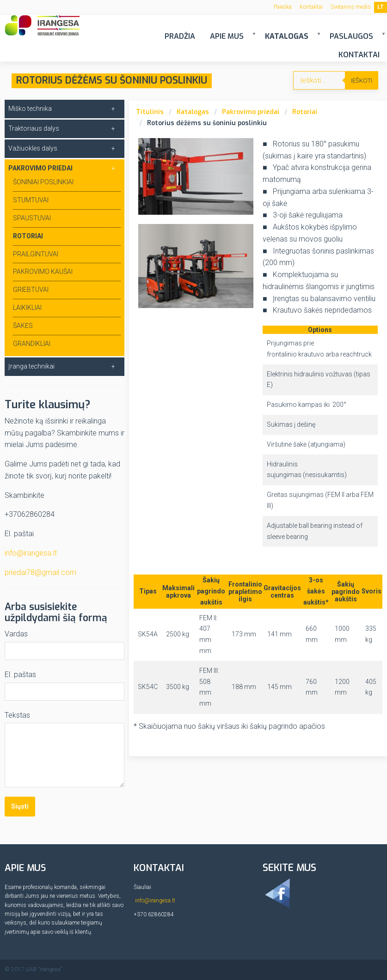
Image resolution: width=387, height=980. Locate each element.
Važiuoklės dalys (33, 148)
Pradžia (180, 36)
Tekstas (17, 715)
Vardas (16, 634)
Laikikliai (27, 308)
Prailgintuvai (36, 254)
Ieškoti (362, 81)
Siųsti (20, 806)
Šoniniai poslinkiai (43, 182)
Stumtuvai (31, 200)
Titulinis (150, 112)
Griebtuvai (31, 290)
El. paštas (20, 675)
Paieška (283, 7)
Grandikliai (32, 344)
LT (381, 7)
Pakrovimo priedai (251, 112)
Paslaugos (351, 36)
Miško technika (30, 109)
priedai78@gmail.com (40, 572)
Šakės (23, 326)
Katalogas (287, 36)
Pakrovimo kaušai (43, 272)
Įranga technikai (31, 366)
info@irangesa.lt (31, 553)
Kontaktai (311, 7)
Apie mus (227, 36)
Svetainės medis (351, 7)
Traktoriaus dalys (34, 128)
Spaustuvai (32, 218)
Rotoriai (305, 112)
